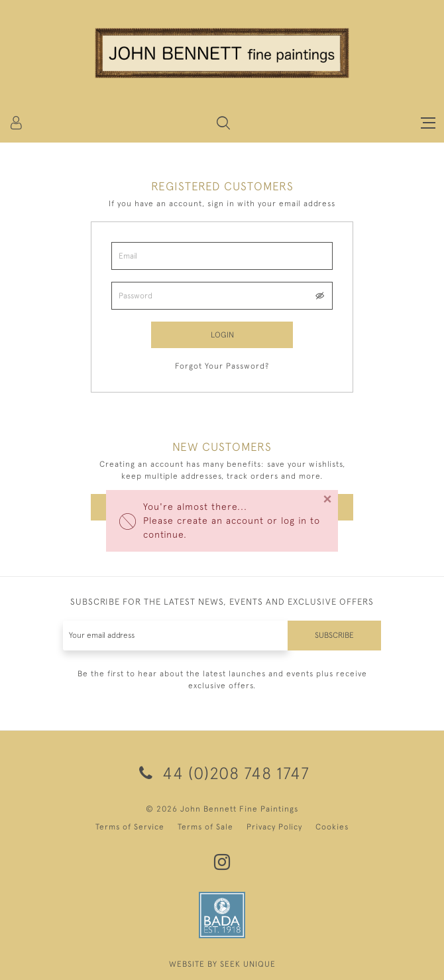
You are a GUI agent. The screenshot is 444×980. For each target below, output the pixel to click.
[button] (223, 123)
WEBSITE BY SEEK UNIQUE (222, 964)
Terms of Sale (205, 827)
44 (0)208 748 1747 (222, 773)
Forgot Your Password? (222, 366)
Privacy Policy (274, 827)
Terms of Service (130, 827)
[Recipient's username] (176, 636)
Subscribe (334, 635)
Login (222, 335)
